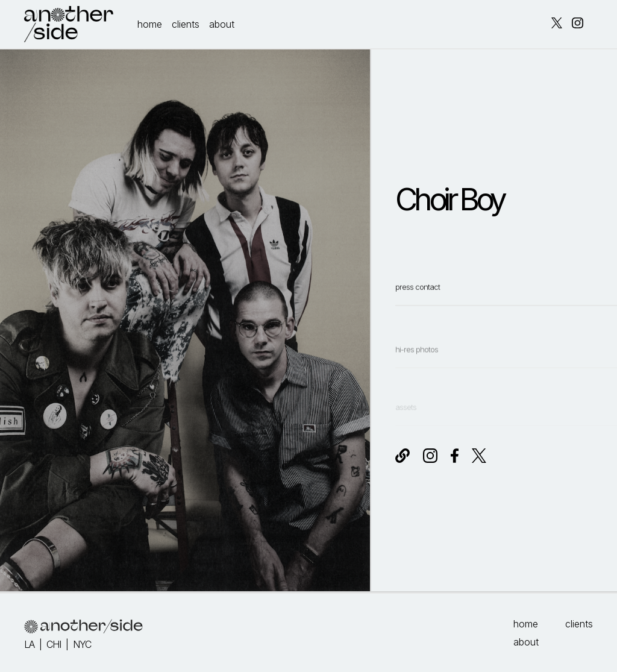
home (150, 24)
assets (406, 416)
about (222, 24)
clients (186, 24)
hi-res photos (417, 366)
